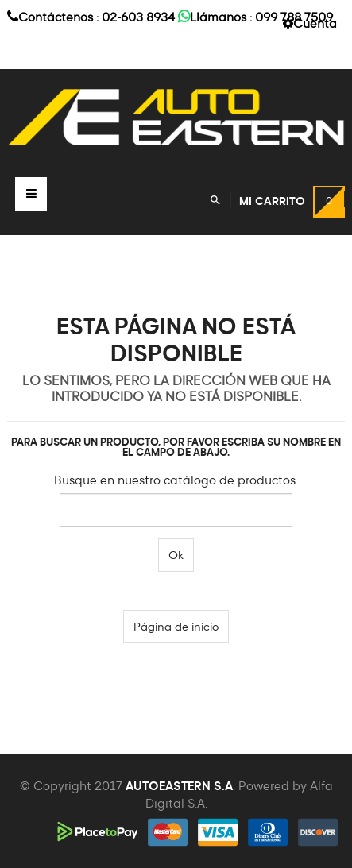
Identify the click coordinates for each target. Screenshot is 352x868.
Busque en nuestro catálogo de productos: (176, 481)
